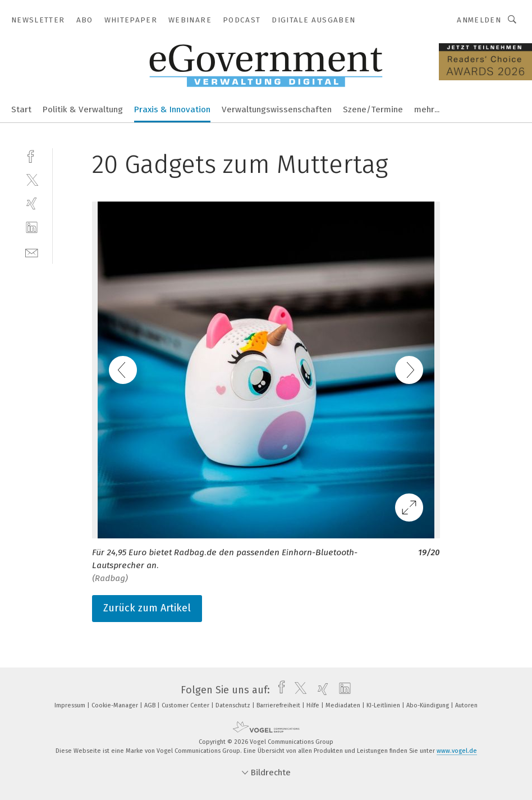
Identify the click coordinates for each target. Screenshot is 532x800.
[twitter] (32, 179)
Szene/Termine (373, 109)
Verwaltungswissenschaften (277, 109)
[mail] (32, 252)
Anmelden (479, 20)
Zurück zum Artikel (147, 608)
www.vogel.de (457, 751)
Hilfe (314, 705)
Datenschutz (234, 705)
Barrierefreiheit (279, 705)
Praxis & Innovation (172, 109)
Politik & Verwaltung (83, 109)
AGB (151, 705)
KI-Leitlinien (384, 705)
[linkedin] (32, 228)
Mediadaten (344, 705)
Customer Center (186, 705)
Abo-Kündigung (428, 705)
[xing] (32, 204)
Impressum (71, 705)
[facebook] (32, 155)
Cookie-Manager (116, 705)
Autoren (466, 705)
